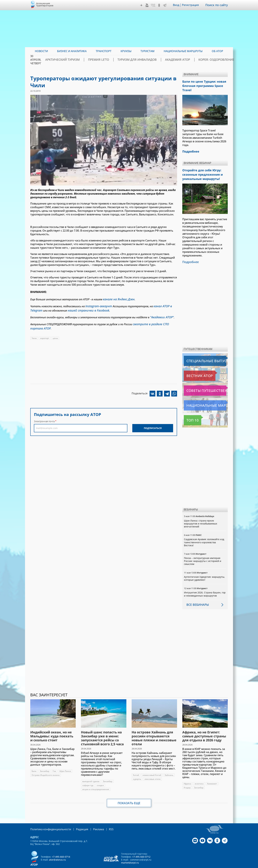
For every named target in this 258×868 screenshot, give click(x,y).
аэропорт (45, 334)
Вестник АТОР (193, 367)
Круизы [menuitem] (126, 51)
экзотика (199, 775)
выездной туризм (91, 773)
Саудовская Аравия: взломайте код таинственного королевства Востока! (204, 534)
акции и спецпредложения (96, 781)
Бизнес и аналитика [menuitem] (72, 51)
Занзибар (45, 762)
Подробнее (190, 254)
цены (55, 334)
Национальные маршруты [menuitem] (183, 51)
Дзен (144, 5)
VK (155, 5)
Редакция (77, 820)
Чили (34, 334)
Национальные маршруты (201, 397)
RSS (103, 820)
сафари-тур (88, 777)
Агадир (187, 779)
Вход (178, 5)
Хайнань (169, 766)
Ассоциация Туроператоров (45, 4)
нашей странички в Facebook (84, 309)
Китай (136, 766)
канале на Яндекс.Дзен (117, 299)
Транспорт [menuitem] (104, 51)
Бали (34, 762)
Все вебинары (196, 596)
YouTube (149, 5)
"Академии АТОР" (160, 315)
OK (161, 5)
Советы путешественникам (202, 382)
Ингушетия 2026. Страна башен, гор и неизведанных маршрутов (205, 585)
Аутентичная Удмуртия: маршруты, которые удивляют (204, 570)
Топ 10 (189, 412)
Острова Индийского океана (46, 766)
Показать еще (129, 794)
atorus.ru (197, 865)
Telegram (167, 5)
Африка (187, 775)
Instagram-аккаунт (97, 305)
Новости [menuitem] (41, 51)
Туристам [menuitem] (148, 51)
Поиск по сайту (218, 5)
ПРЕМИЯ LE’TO (115, 60)
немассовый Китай (152, 766)
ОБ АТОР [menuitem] (217, 51)
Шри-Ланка (65, 762)
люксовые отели (153, 770)
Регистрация (193, 5)
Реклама (92, 820)
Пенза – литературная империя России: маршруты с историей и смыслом (203, 552)
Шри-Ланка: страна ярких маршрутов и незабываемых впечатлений (201, 515)
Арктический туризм (85, 60)
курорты (137, 770)
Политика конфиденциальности (48, 820)
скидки (100, 777)
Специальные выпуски (199, 352)
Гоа (54, 762)
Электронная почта (44, 418)
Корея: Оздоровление (212, 60)
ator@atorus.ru (57, 851)
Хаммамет (212, 775)
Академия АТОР (180, 60)
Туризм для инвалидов (147, 60)
